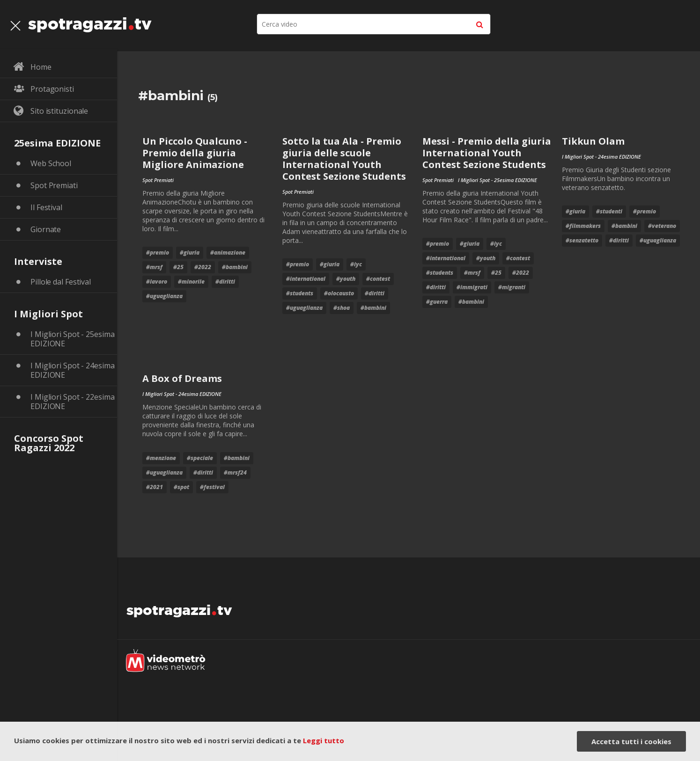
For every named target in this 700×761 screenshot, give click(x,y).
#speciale (200, 458)
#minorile (191, 282)
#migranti (512, 287)
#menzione (161, 458)
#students (300, 293)
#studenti (609, 211)
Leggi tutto (324, 740)
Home (41, 67)
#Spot (181, 487)
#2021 (155, 487)
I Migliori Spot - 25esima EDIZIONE (73, 339)
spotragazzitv (90, 21)
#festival (212, 487)
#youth (346, 279)
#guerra (437, 302)
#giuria (190, 252)
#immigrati (472, 287)
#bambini (235, 267)
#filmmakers (583, 226)
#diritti (225, 282)
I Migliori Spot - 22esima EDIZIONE (73, 402)
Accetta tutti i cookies (631, 741)
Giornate (46, 229)
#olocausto (339, 293)
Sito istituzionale (59, 111)
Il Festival (46, 207)
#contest (378, 279)
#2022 (203, 267)
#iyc (356, 264)
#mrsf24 (235, 472)
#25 (178, 267)
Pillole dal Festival (61, 282)
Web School (51, 163)
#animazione (228, 252)
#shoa (342, 308)
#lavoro (157, 282)
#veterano (662, 226)
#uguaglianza (164, 296)
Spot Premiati (54, 185)
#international (306, 279)
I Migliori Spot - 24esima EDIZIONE (73, 370)
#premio (158, 252)
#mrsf (154, 267)
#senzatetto (582, 240)
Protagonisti (52, 89)
